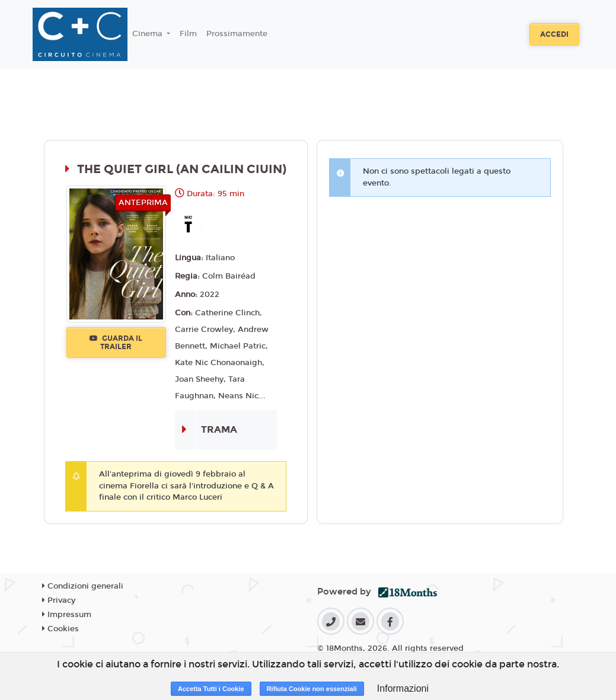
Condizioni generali (83, 586)
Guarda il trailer (116, 343)
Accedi (554, 34)
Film (188, 34)
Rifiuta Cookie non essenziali (312, 689)
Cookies (60, 629)
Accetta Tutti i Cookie (211, 689)
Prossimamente (237, 34)
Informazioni (403, 688)
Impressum (67, 615)
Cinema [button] (149, 34)
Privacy (59, 600)
